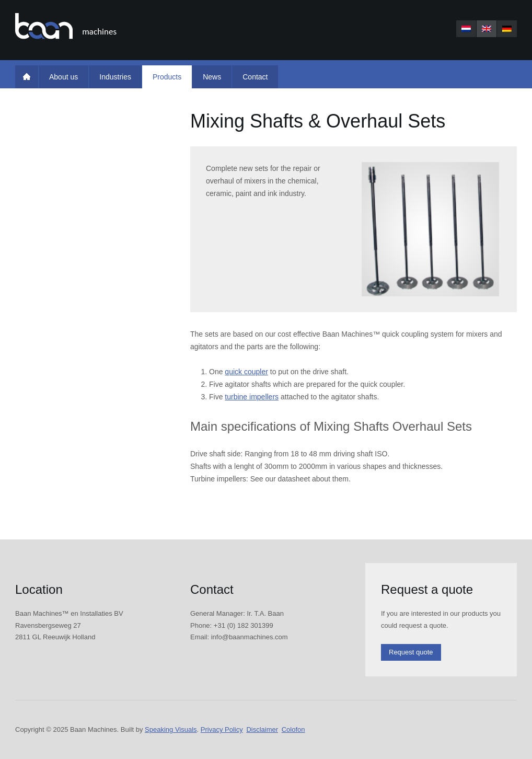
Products (167, 77)
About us (63, 77)
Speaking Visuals (171, 729)
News (212, 77)
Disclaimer (262, 729)
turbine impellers (252, 397)
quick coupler (246, 372)
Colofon (293, 729)
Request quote (411, 652)
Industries (115, 77)
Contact (255, 77)
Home (27, 77)
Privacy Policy (222, 729)
